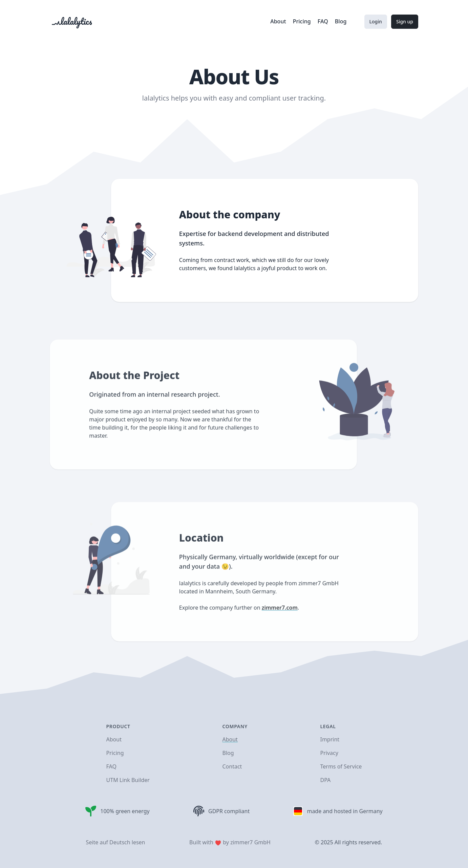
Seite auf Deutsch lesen (116, 842)
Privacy (329, 753)
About (279, 21)
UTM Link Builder (128, 780)
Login (376, 21)
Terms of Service (341, 766)
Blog (341, 21)
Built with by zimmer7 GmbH (230, 842)
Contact (232, 766)
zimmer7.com (280, 622)
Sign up (405, 21)
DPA (325, 780)
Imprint (330, 739)
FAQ (324, 21)
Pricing (303, 21)
